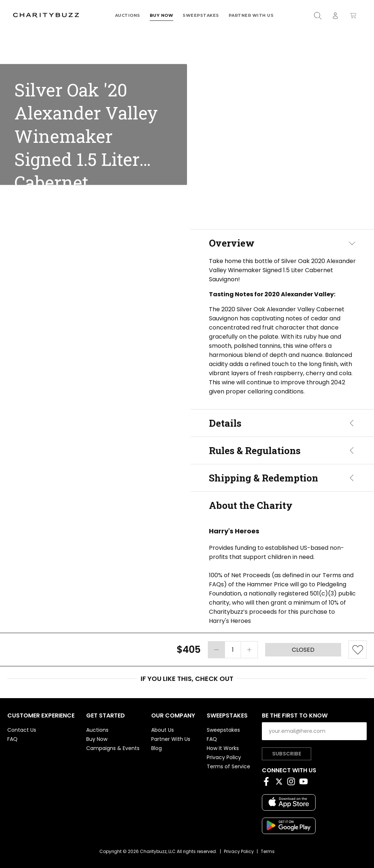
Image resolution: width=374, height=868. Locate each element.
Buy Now (162, 15)
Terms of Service (228, 766)
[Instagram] (293, 783)
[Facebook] (268, 783)
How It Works (223, 748)
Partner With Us (251, 15)
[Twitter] (280, 783)
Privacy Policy (224, 757)
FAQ (12, 739)
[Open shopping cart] (353, 16)
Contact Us (22, 730)
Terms (268, 851)
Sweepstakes (201, 15)
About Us (163, 730)
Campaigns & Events (113, 748)
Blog (157, 748)
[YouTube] (305, 783)
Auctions (128, 15)
